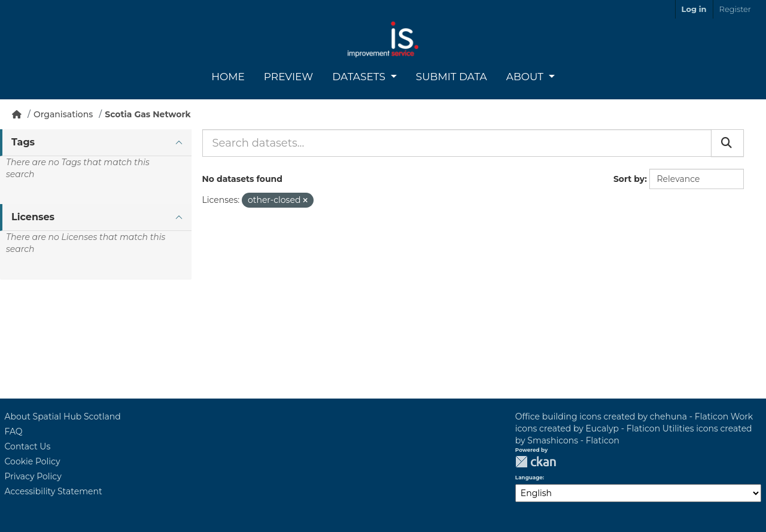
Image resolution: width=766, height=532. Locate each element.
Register (735, 9)
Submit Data (452, 77)
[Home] (17, 114)
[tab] (96, 143)
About (526, 77)
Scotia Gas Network (148, 114)
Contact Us (28, 446)
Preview (288, 77)
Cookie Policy (33, 461)
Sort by (629, 179)
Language (529, 478)
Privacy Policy (33, 476)
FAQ (14, 431)
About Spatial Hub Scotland (63, 417)
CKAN (536, 462)
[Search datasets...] (457, 143)
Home (228, 77)
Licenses (33, 217)
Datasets (360, 77)
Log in (694, 9)
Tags (23, 142)
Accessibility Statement (54, 491)
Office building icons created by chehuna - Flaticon (622, 417)
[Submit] (727, 143)
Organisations (63, 114)
